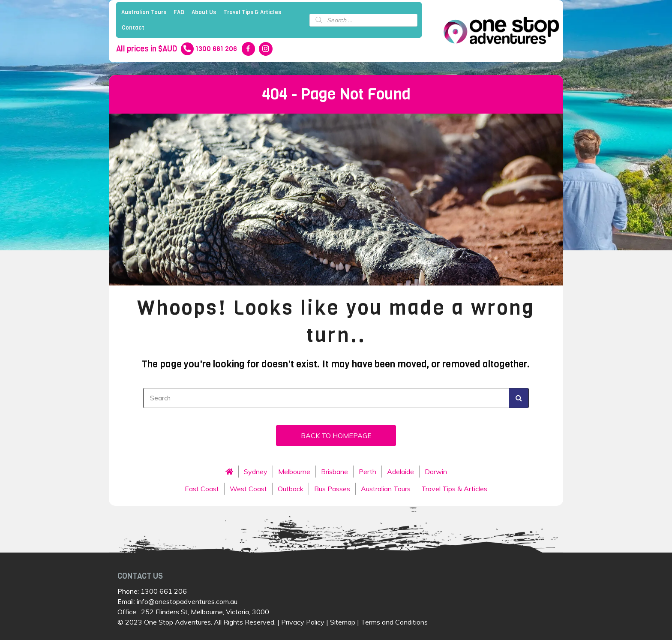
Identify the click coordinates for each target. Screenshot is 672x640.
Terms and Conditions (394, 622)
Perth (367, 472)
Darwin (436, 472)
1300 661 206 (164, 591)
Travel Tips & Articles (252, 12)
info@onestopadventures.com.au (187, 601)
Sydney (256, 472)
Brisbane (334, 472)
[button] (336, 436)
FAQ (179, 12)
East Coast (202, 489)
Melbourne (294, 472)
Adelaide (400, 472)
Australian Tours (144, 12)
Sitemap (343, 622)
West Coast (248, 489)
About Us (204, 12)
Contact (133, 28)
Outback (291, 489)
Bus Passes (332, 489)
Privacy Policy (303, 622)
